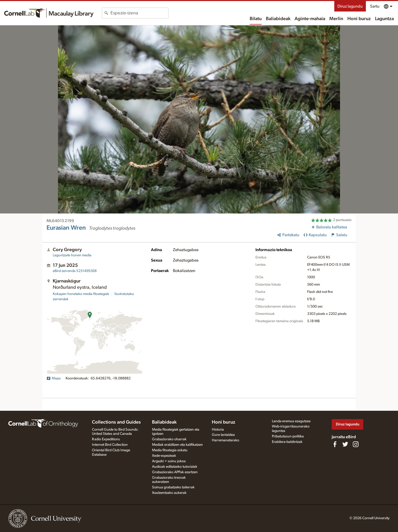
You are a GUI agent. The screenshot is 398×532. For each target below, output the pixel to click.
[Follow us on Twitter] (345, 444)
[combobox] (139, 13)
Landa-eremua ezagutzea (291, 421)
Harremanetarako (226, 440)
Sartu (375, 6)
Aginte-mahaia (310, 19)
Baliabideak (278, 19)
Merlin (336, 19)
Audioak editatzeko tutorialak (175, 467)
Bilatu (256, 19)
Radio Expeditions (106, 439)
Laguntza (384, 19)
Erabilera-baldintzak (287, 442)
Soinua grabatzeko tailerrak (173, 487)
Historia (218, 430)
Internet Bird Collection (110, 445)
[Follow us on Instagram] (356, 444)
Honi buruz (359, 19)
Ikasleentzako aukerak (169, 493)
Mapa (54, 378)
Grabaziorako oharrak (169, 439)
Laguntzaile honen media (72, 255)
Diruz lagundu (350, 6)
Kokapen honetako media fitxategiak (81, 294)
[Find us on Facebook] (335, 444)
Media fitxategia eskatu (170, 450)
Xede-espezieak (164, 456)
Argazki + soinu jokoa (169, 461)
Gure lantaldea (223, 435)
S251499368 (75, 271)
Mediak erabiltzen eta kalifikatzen (177, 445)
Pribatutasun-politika (288, 436)
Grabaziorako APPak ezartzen (175, 472)
